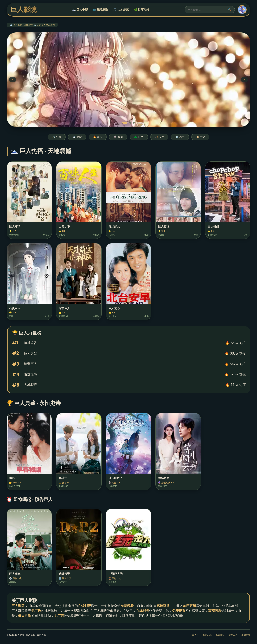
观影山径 (207, 635)
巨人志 (195, 635)
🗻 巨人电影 (80, 10)
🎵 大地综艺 (121, 10)
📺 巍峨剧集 (100, 10)
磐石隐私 (220, 635)
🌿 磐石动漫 (141, 10)
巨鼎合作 (233, 635)
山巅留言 (246, 635)
